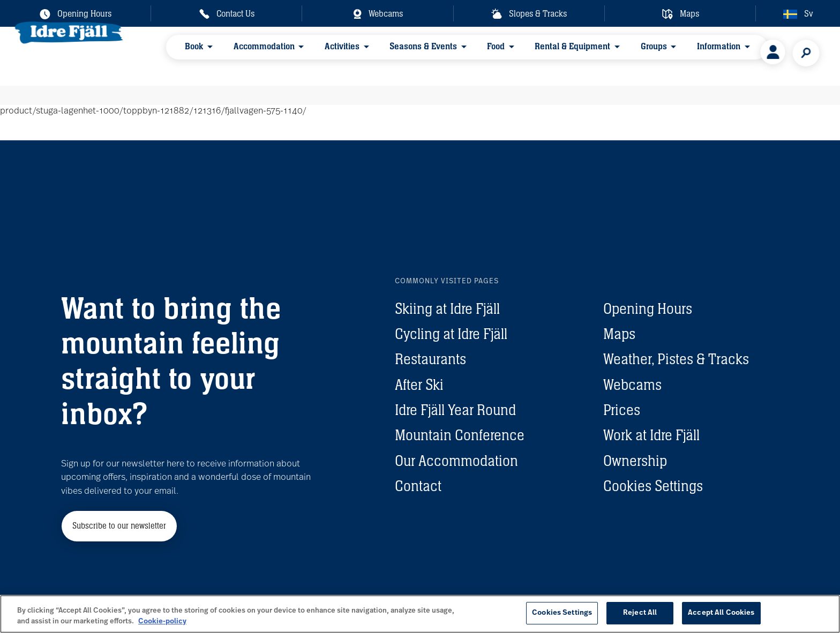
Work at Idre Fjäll (651, 435)
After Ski (419, 385)
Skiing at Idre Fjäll (447, 308)
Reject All (640, 613)
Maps (619, 334)
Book (198, 55)
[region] (420, 614)
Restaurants (430, 359)
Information (648, 55)
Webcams (632, 385)
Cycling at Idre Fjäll (451, 334)
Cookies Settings (653, 486)
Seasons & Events (395, 55)
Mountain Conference (460, 435)
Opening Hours (648, 308)
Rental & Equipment (523, 55)
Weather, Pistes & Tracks (676, 359)
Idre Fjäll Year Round (455, 410)
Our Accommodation (456, 461)
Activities (324, 55)
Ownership (635, 461)
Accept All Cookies (721, 613)
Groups (594, 55)
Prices (622, 410)
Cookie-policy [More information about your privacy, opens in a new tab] (162, 621)
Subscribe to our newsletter (119, 526)
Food (457, 55)
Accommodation (257, 55)
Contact (418, 486)
